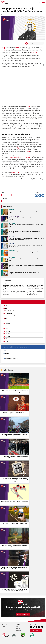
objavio (17, 47)
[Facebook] (36, 196)
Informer (8, 306)
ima (12, 173)
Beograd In (34, 52)
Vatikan (11, 201)
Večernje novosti (10, 316)
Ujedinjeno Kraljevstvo (12, 358)
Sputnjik (8, 334)
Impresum (4, 625)
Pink (7, 329)
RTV (7, 341)
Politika (8, 336)
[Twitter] (40, 196)
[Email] (43, 196)
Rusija (7, 353)
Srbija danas (9, 313)
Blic (6, 318)
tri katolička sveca (19, 173)
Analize (18, 625)
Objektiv (8, 331)
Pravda (8, 339)
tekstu (28, 107)
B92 (3, 195)
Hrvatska (4, 201)
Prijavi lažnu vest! (36, 630)
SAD (6, 351)
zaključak (19, 148)
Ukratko (8, 281)
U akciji (18, 626)
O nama (3, 626)
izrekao (28, 151)
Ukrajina (8, 361)
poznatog (13, 158)
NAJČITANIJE (7, 206)
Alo (6, 308)
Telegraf (8, 324)
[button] (43, 3)
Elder (40, 642)
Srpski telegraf (9, 311)
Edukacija (19, 630)
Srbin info (8, 326)
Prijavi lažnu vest (23, 614)
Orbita (18, 628)
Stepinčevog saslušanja (23, 158)
